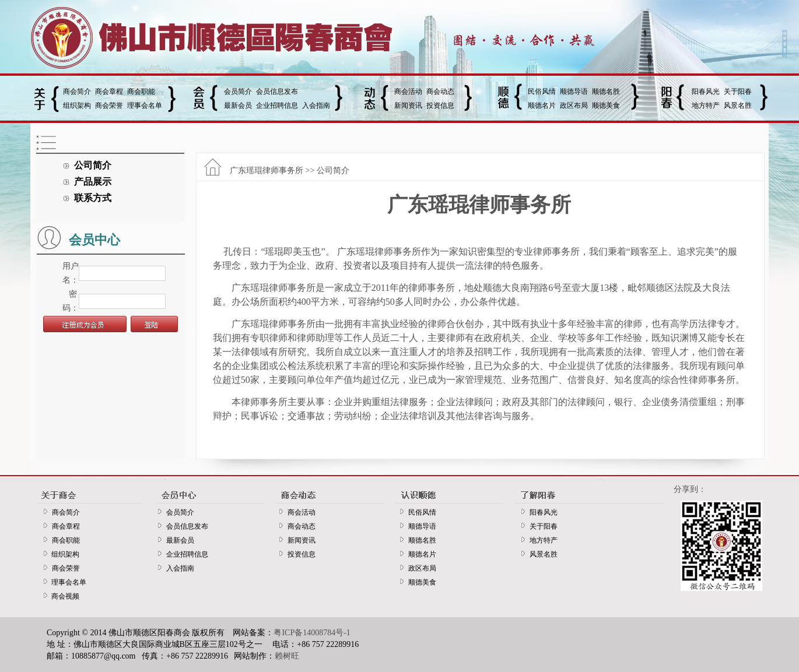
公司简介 (93, 165)
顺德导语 (574, 92)
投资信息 (440, 105)
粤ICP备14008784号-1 (312, 633)
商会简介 (77, 92)
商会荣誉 (109, 105)
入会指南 (316, 105)
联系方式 (93, 198)
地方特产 (706, 105)
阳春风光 (706, 92)
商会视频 (64, 596)
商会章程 (109, 92)
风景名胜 (738, 105)
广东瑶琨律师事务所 (267, 170)
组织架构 (77, 105)
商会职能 (141, 92)
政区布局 (574, 105)
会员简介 (238, 92)
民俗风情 (542, 92)
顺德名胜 (606, 92)
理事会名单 (145, 105)
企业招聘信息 (277, 105)
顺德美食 (606, 105)
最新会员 (238, 105)
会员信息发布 (277, 92)
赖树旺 (287, 656)
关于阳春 (738, 92)
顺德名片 (542, 105)
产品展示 (93, 182)
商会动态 (440, 92)
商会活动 (408, 92)
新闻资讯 (408, 105)
